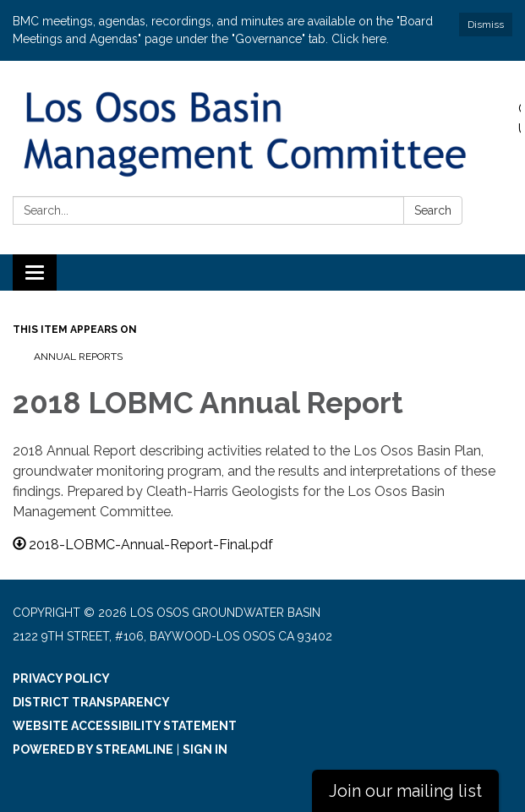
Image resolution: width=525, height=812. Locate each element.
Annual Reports (78, 357)
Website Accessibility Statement (125, 726)
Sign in (205, 749)
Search (433, 210)
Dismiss (486, 25)
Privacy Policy (61, 678)
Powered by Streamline (93, 749)
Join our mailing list (405, 791)
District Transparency (91, 702)
